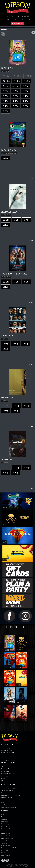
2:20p (17, 405)
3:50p (6, 91)
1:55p (6, 86)
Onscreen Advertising (7, 838)
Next (33, 33)
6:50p (6, 472)
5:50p (16, 96)
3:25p (26, 86)
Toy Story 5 (4, 766)
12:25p (6, 220)
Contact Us (4, 819)
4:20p (16, 91)
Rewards (4, 814)
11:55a (6, 405)
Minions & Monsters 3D (8, 800)
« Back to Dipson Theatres (8, 761)
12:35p (6, 282)
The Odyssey (5, 805)
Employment (5, 822)
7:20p (26, 344)
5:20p (6, 96)
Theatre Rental (5, 841)
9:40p (6, 287)
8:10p (6, 106)
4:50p (26, 91)
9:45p (6, 225)
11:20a (6, 467)
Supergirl (4, 793)
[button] (30, 19)
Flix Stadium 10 (16, 16)
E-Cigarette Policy (6, 845)
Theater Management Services (9, 848)
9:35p (6, 111)
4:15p (27, 467)
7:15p (6, 411)
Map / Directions (6, 817)
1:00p (17, 81)
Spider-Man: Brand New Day (9, 807)
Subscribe (16, 19)
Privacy (3, 853)
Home (7, 16)
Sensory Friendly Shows (8, 836)
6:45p (27, 220)
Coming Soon (7, 19)
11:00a (6, 76)
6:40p (6, 101)
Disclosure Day (5, 771)
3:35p (17, 220)
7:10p (16, 101)
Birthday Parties (6, 833)
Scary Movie (5, 776)
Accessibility (5, 850)
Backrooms (4, 778)
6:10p (26, 96)
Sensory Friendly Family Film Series (11, 829)
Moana (3, 802)
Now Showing (26, 16)
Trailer (31, 117)
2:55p (16, 86)
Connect (23, 19)
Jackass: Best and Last (7, 790)
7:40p (26, 101)
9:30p (6, 349)
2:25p (6, 158)
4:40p (27, 405)
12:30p (6, 81)
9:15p (16, 472)
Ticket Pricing (5, 843)
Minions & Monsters (7, 798)
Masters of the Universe (8, 774)
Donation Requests (7, 824)
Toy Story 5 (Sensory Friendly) (9, 788)
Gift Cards (4, 826)
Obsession (4, 781)
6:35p (27, 282)
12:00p (29, 76)
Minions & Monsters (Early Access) (11, 795)
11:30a (17, 76)
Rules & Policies (5, 855)
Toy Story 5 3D (5, 769)
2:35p (6, 344)
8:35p (16, 106)
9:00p (26, 106)
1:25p (27, 81)
